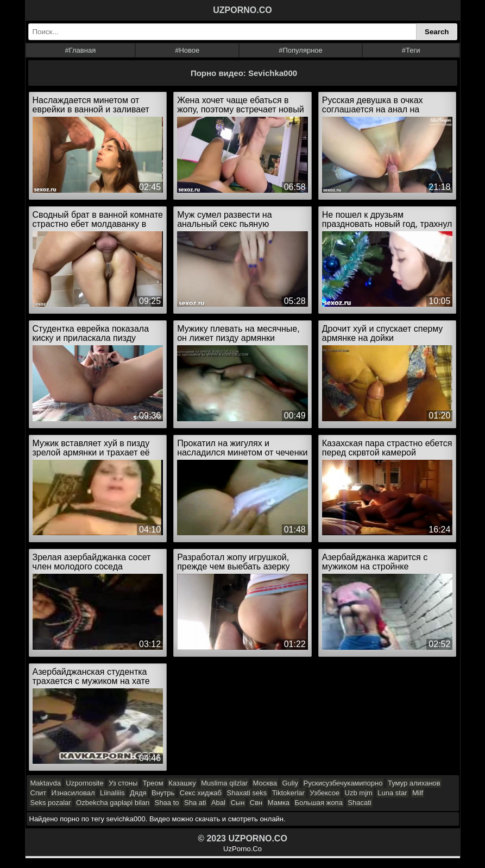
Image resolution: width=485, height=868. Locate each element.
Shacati (359, 803)
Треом (153, 783)
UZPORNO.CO (242, 10)
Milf (418, 793)
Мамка (279, 803)
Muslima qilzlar (224, 783)
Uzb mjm (359, 793)
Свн (256, 803)
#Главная (80, 50)
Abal (218, 803)
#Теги (411, 50)
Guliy (290, 783)
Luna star (392, 793)
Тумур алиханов (414, 783)
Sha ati (195, 803)
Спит (39, 793)
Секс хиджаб (201, 793)
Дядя (138, 793)
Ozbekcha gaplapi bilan (113, 803)
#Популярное (301, 50)
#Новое (187, 50)
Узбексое (325, 793)
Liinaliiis (112, 793)
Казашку (182, 783)
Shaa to (167, 803)
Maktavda (46, 783)
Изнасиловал (73, 793)
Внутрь (163, 793)
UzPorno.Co (242, 849)
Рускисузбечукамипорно (343, 783)
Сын (237, 803)
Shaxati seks (247, 793)
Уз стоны (123, 783)
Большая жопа (319, 803)
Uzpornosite (84, 783)
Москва (265, 783)
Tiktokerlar (288, 793)
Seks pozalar (51, 803)
